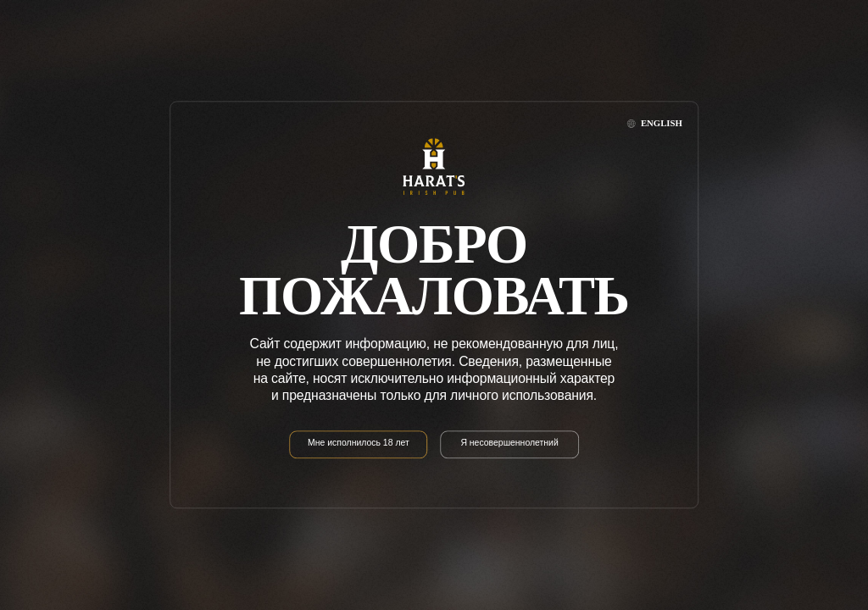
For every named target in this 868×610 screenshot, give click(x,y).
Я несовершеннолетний (509, 444)
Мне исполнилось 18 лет (359, 444)
